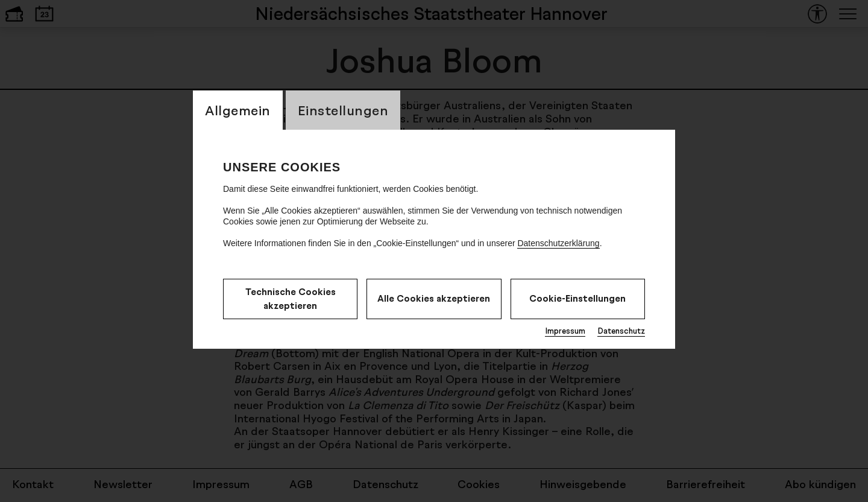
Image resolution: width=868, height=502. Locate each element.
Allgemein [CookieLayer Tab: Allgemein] (238, 110)
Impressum (565, 331)
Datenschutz (621, 331)
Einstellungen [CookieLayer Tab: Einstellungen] (343, 110)
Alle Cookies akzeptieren (434, 298)
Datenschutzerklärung (558, 243)
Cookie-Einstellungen (577, 298)
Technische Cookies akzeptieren (291, 299)
